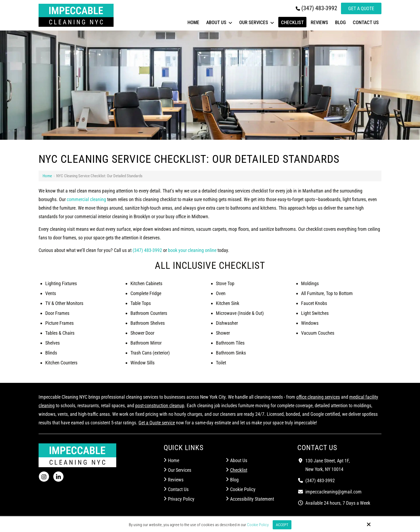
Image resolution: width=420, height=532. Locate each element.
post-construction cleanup (160, 405)
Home (47, 176)
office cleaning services (318, 397)
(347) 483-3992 (316, 8)
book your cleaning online (192, 250)
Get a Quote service (157, 423)
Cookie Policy (257, 525)
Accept (282, 525)
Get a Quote (361, 8)
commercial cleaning (86, 199)
